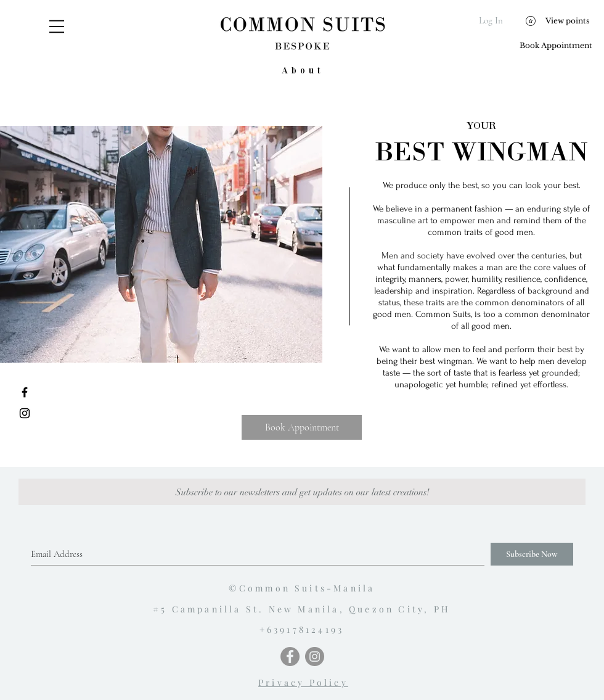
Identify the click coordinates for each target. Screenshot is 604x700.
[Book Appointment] (556, 46)
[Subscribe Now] (532, 554)
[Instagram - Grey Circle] (315, 657)
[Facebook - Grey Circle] (290, 657)
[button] (57, 27)
